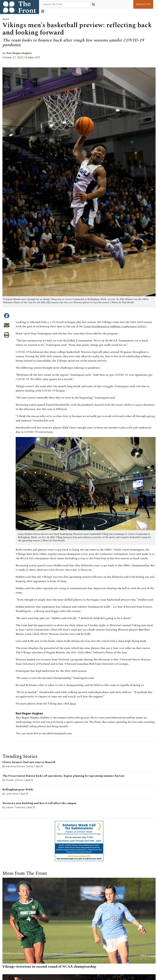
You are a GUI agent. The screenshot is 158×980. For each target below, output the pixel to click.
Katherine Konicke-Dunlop (20, 766)
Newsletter (143, 4)
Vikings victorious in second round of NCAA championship (49, 967)
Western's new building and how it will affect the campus (39, 803)
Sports (6, 19)
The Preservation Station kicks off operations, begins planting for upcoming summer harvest (63, 776)
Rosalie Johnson (15, 780)
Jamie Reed (13, 794)
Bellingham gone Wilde (18, 790)
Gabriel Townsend (16, 807)
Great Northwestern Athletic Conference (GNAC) (115, 327)
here (73, 704)
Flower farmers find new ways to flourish (29, 762)
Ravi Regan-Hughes (19, 53)
